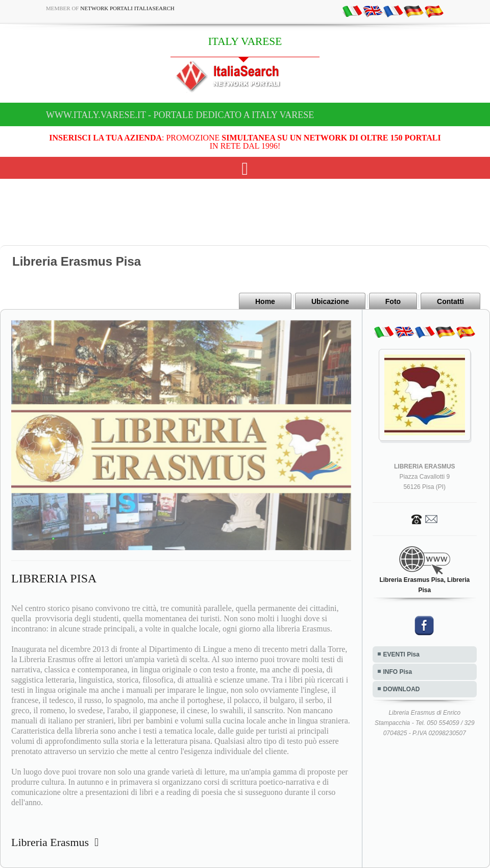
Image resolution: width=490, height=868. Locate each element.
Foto (393, 301)
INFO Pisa (398, 672)
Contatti (450, 301)
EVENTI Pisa (401, 654)
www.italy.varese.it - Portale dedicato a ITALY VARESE (180, 115)
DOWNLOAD (402, 689)
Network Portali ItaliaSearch (127, 8)
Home (265, 301)
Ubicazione (330, 301)
